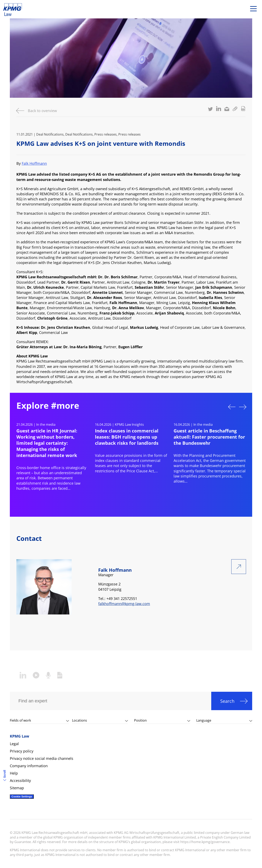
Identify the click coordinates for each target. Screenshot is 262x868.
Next (243, 407)
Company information (29, 766)
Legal (14, 744)
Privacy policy (22, 751)
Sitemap (17, 788)
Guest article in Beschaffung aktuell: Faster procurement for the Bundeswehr (209, 437)
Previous (232, 407)
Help (14, 773)
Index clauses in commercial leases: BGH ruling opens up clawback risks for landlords (127, 437)
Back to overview (42, 111)
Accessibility (20, 780)
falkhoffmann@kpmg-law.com (124, 604)
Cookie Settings (22, 797)
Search (227, 701)
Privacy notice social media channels (42, 758)
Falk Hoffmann (34, 163)
